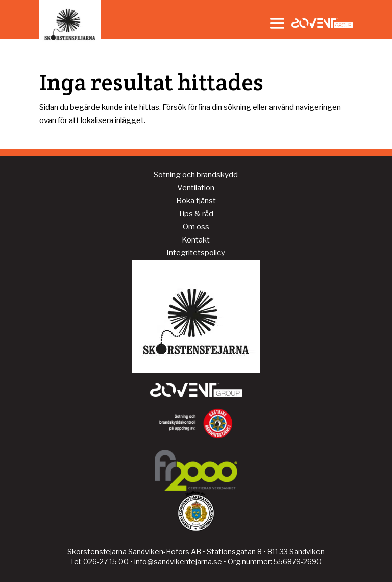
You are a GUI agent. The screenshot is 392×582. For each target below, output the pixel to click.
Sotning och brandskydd (196, 175)
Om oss (196, 227)
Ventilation (196, 188)
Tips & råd (196, 214)
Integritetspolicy (196, 253)
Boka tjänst (196, 201)
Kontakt (196, 240)
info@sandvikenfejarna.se (178, 561)
